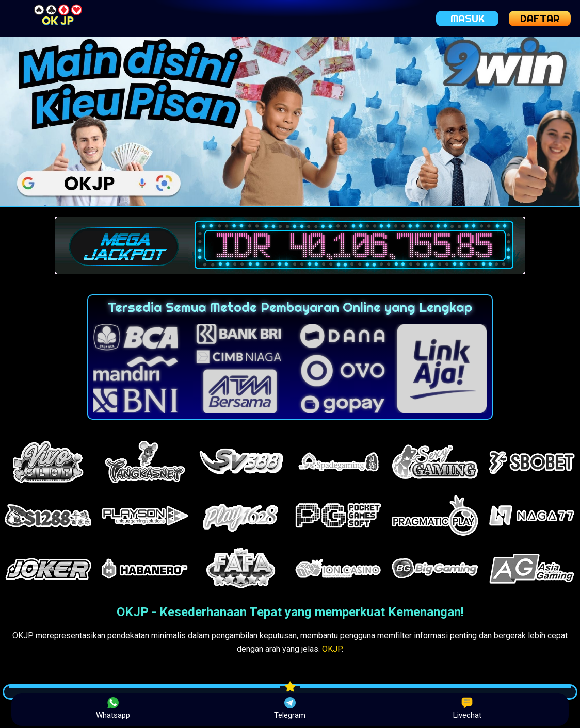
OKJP (332, 649)
